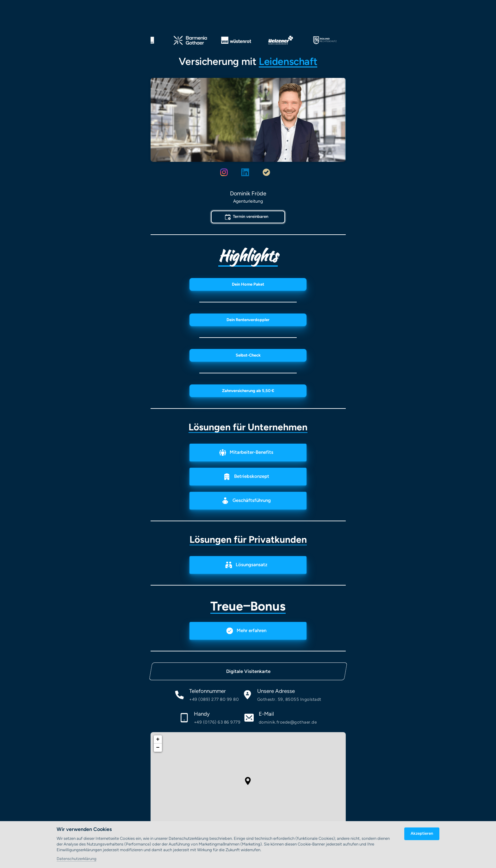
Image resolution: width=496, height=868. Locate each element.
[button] (248, 781)
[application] (248, 781)
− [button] (158, 748)
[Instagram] (227, 172)
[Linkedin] (248, 172)
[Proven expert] (269, 172)
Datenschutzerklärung (77, 859)
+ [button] (158, 739)
